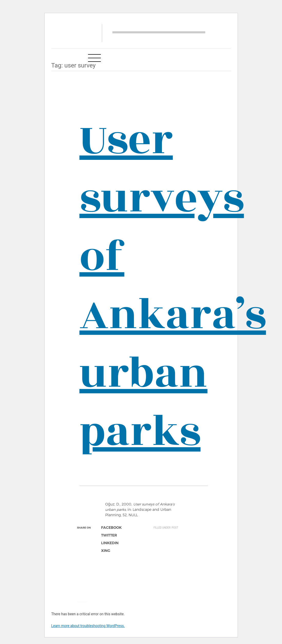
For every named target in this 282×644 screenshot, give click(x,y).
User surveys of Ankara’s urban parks (173, 286)
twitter (109, 535)
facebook (111, 528)
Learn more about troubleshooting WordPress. (88, 626)
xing (106, 551)
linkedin (110, 543)
